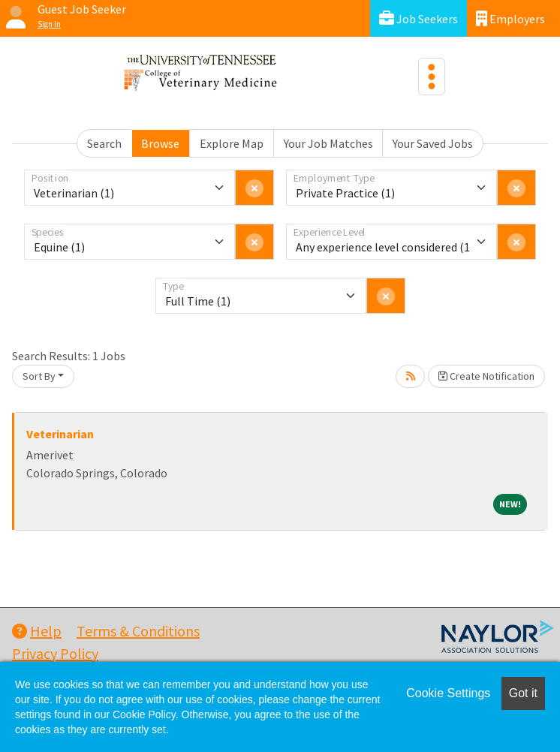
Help (37, 631)
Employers (510, 18)
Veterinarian (60, 434)
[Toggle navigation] (432, 77)
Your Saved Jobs (433, 143)
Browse (160, 143)
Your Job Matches (328, 143)
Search (104, 143)
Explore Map (232, 143)
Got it (523, 693)
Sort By (39, 376)
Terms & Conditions (138, 631)
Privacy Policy (55, 653)
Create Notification (486, 376)
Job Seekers (418, 18)
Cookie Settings (448, 693)
